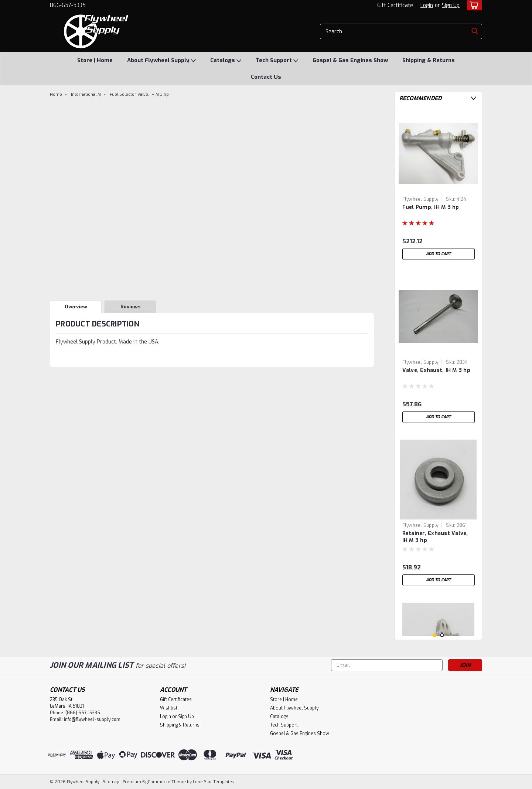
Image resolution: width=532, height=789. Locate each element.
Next (473, 98)
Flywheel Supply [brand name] (420, 199)
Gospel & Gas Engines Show (350, 60)
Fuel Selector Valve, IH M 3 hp (139, 94)
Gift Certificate (395, 5)
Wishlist (169, 708)
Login (427, 5)
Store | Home (95, 60)
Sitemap (111, 782)
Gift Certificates (176, 700)
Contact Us (266, 77)
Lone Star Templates (213, 782)
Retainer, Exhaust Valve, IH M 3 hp (435, 537)
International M (86, 94)
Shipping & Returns (429, 60)
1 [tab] (435, 635)
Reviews (130, 307)
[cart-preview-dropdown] (473, 5)
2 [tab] (442, 635)
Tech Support (277, 61)
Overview (76, 307)
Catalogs (226, 61)
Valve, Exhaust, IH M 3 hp (436, 370)
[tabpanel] (439, 187)
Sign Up (451, 5)
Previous (466, 98)
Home (56, 94)
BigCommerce (156, 782)
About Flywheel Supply (161, 61)
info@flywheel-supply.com (92, 719)
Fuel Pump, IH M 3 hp (431, 207)
